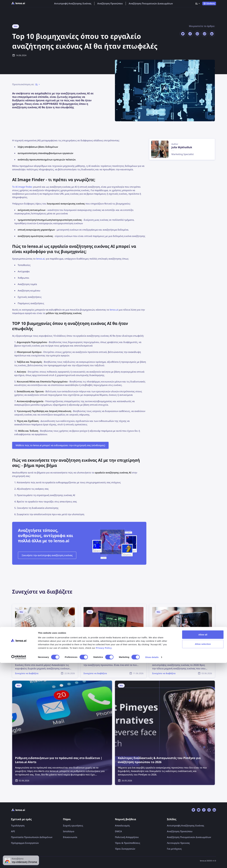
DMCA (118, 831)
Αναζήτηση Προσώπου (110, 3)
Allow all (203, 840)
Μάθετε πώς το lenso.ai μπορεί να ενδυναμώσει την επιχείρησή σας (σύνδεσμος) (60, 445)
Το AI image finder (22, 187)
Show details (152, 862)
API (13, 831)
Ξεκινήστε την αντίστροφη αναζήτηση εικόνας (47, 555)
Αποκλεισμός (122, 826)
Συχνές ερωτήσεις (73, 826)
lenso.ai (40, 259)
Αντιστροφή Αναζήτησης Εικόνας (73, 3)
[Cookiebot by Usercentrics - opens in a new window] (19, 862)
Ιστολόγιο (69, 831)
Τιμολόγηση (18, 826)
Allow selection (203, 849)
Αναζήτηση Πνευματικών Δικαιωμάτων (151, 3)
